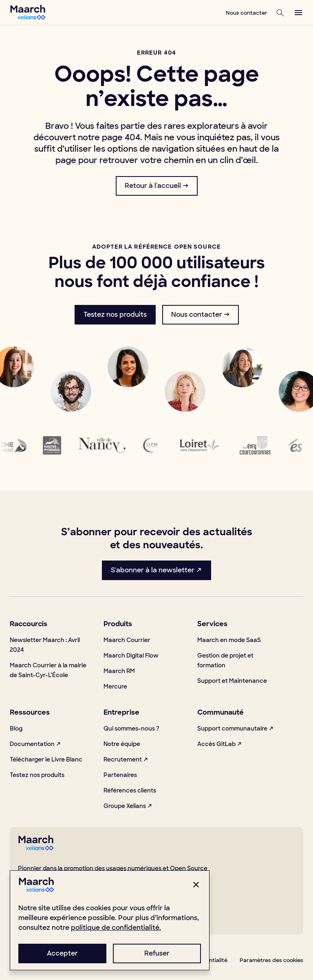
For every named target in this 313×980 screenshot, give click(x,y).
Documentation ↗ (35, 744)
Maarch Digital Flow (131, 656)
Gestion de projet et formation (225, 660)
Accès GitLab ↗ (220, 744)
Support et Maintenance (232, 681)
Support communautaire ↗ (236, 728)
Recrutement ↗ (126, 759)
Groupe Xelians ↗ (128, 806)
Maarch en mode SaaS (229, 640)
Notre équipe (122, 744)
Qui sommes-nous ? (131, 728)
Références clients (130, 790)
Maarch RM (119, 671)
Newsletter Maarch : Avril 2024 (45, 645)
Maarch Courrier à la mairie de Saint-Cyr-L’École (48, 670)
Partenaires (120, 775)
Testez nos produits (37, 775)
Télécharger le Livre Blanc (46, 759)
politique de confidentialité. (116, 928)
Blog (16, 728)
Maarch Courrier (127, 640)
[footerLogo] (36, 849)
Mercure (115, 686)
